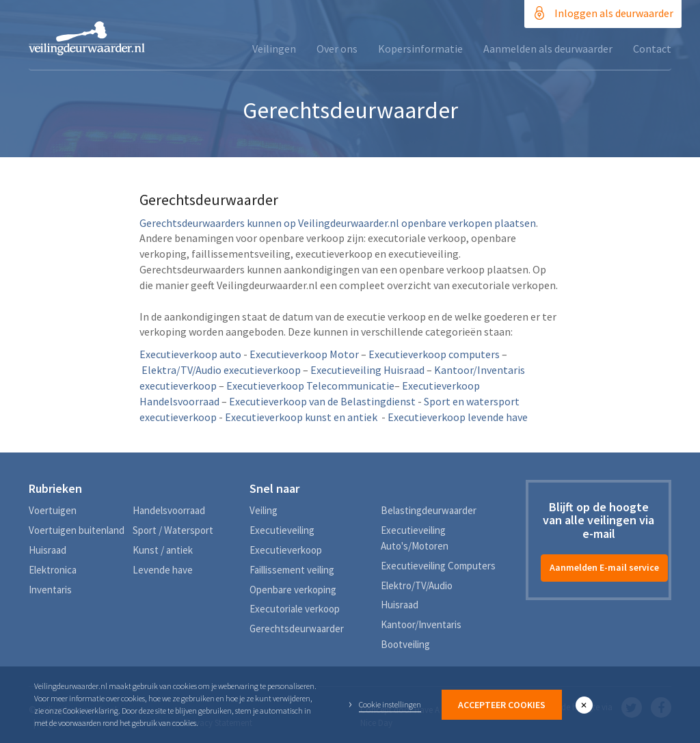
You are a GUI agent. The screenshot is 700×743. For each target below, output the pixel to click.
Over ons (337, 49)
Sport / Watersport (173, 530)
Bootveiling (405, 644)
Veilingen (274, 49)
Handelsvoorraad (169, 510)
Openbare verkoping (293, 590)
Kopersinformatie (420, 49)
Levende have (163, 570)
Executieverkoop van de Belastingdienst (322, 401)
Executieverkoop (286, 550)
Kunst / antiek (163, 550)
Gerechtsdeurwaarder (297, 629)
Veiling (264, 510)
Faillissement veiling (292, 570)
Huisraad (48, 550)
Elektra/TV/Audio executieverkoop (221, 370)
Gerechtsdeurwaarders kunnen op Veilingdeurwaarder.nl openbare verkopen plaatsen (338, 223)
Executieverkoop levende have (458, 417)
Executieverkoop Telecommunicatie (310, 386)
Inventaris (50, 590)
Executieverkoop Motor (304, 354)
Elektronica (53, 570)
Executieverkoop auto (190, 354)
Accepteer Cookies (502, 705)
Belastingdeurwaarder (429, 510)
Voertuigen (53, 510)
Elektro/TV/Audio (417, 585)
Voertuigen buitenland (77, 530)
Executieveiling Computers (438, 566)
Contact (652, 49)
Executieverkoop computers (434, 354)
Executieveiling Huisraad (367, 370)
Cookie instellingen (390, 704)
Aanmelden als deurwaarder (548, 49)
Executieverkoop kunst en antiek (301, 417)
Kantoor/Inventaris (421, 624)
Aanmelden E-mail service (604, 567)
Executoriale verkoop (295, 609)
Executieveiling (282, 530)
